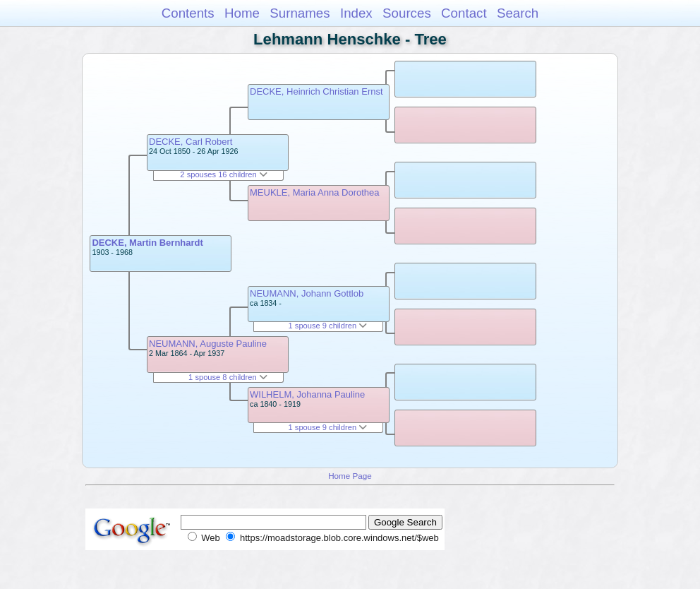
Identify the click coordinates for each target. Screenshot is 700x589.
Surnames (300, 13)
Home (242, 13)
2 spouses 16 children (223, 174)
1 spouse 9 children (328, 326)
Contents (188, 13)
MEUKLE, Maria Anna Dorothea (315, 192)
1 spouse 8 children (228, 377)
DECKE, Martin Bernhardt (147, 243)
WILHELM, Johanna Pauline (307, 394)
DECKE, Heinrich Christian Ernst (316, 91)
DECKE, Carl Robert (191, 142)
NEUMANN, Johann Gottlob (307, 293)
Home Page (350, 476)
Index (356, 13)
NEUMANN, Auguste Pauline (208, 344)
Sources (407, 13)
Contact (464, 13)
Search (518, 13)
